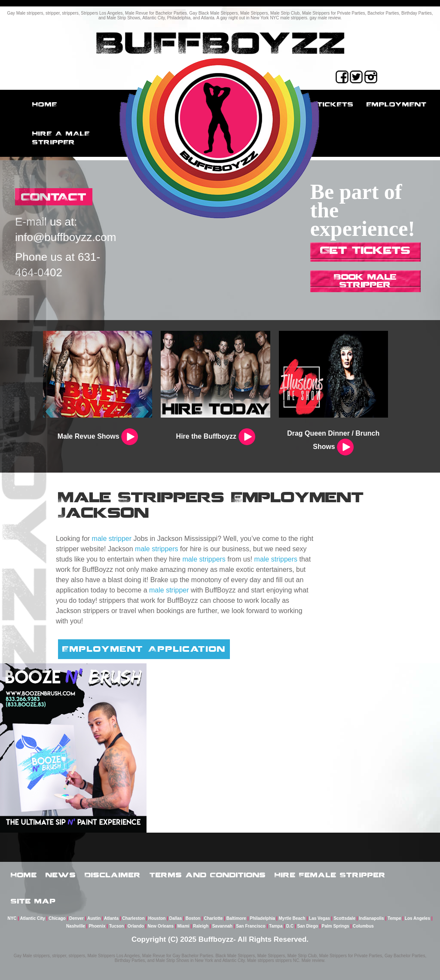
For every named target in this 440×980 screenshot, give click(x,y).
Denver (76, 918)
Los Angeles (417, 918)
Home (45, 104)
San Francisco (251, 926)
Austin (94, 918)
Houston (157, 918)
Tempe (394, 918)
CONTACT (54, 197)
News (61, 875)
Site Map (33, 901)
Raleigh (201, 926)
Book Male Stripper (365, 281)
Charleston (133, 918)
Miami (183, 926)
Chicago (57, 918)
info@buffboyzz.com (66, 237)
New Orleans (161, 926)
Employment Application (144, 649)
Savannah (222, 926)
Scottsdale (344, 918)
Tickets (335, 104)
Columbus (363, 926)
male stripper (112, 539)
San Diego (307, 926)
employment (397, 104)
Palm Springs (336, 926)
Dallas (176, 918)
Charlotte (213, 918)
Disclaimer (113, 875)
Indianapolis (371, 918)
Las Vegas (319, 918)
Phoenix (97, 926)
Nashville (76, 926)
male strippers (156, 549)
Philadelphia (262, 918)
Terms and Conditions (208, 875)
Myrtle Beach (292, 918)
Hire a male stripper (61, 138)
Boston (193, 918)
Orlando (136, 926)
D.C (290, 926)
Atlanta (111, 918)
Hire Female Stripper (330, 875)
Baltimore (236, 918)
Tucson (117, 926)
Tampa (276, 926)
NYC (12, 918)
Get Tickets (365, 250)
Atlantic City (33, 918)
